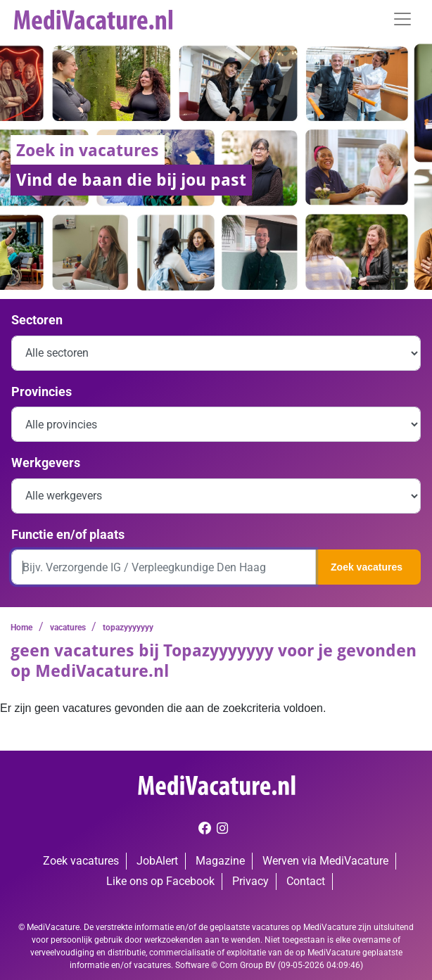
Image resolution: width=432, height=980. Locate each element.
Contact (306, 881)
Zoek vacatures (367, 567)
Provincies (42, 392)
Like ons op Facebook (160, 881)
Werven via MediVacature (325, 861)
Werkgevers (46, 463)
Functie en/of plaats (68, 534)
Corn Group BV (248, 965)
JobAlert (157, 861)
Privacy (250, 881)
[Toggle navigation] (402, 19)
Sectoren (37, 320)
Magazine (220, 861)
